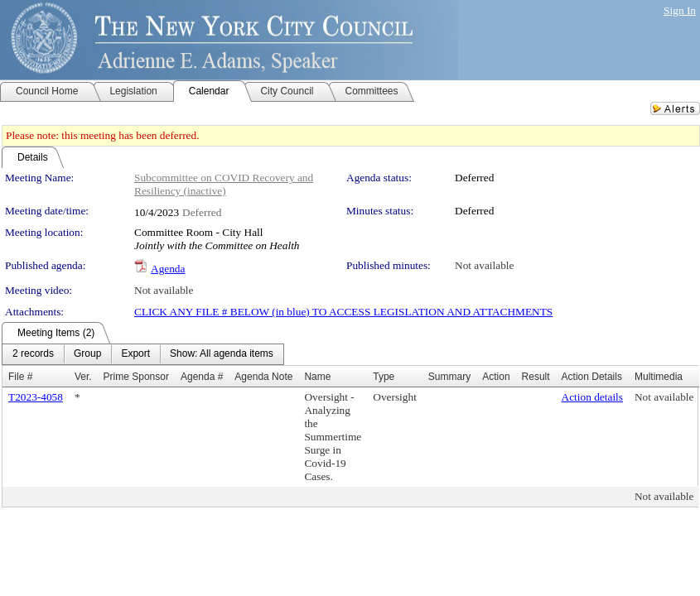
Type (384, 377)
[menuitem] (33, 354)
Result (536, 377)
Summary (449, 377)
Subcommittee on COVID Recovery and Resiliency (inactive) (224, 184)
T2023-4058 (36, 397)
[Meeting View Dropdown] (222, 354)
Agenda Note (263, 377)
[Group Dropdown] (87, 354)
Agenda (168, 269)
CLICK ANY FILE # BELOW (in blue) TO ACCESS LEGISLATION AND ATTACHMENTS (343, 312)
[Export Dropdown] (135, 354)
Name (317, 377)
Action (496, 377)
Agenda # (202, 377)
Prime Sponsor (136, 377)
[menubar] (143, 354)
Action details (592, 397)
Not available (484, 265)
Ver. (83, 377)
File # (20, 377)
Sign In (680, 10)
